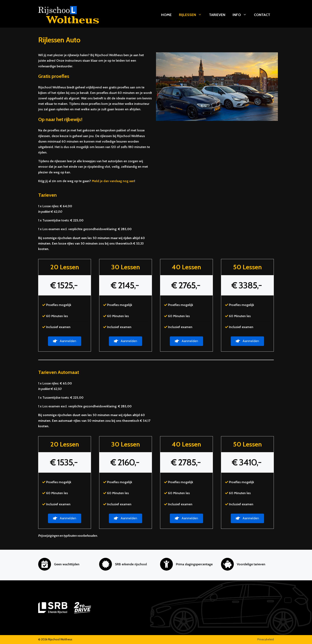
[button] (65, 341)
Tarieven (217, 15)
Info (241, 15)
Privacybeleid (266, 639)
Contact (262, 15)
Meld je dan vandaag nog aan (113, 181)
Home (166, 15)
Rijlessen (192, 15)
